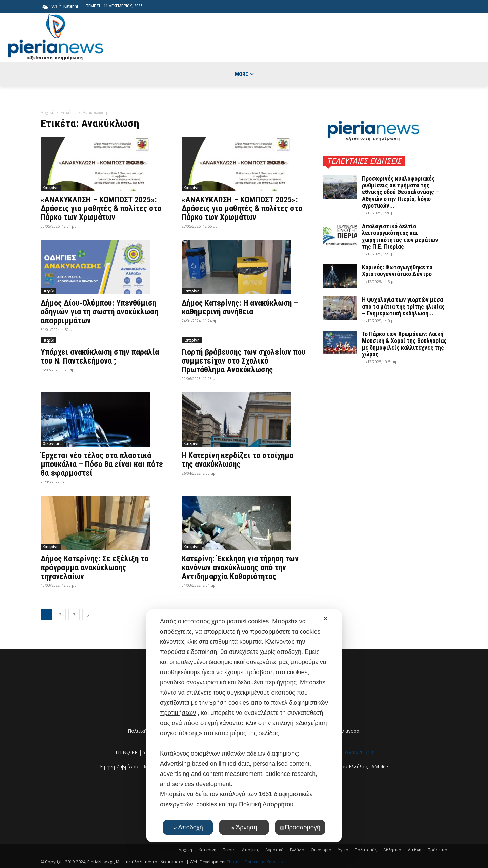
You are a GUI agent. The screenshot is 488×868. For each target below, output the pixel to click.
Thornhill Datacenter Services (255, 862)
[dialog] (244, 726)
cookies (207, 804)
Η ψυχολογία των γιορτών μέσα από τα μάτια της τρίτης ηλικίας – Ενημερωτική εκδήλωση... (403, 306)
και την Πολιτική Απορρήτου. (257, 804)
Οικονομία (52, 443)
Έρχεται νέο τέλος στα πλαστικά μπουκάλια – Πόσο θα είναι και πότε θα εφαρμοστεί (102, 464)
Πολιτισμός (366, 850)
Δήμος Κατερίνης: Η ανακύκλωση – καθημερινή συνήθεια (240, 307)
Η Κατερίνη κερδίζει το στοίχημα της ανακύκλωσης (238, 460)
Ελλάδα (297, 850)
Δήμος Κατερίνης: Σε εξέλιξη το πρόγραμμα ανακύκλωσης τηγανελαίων (95, 567)
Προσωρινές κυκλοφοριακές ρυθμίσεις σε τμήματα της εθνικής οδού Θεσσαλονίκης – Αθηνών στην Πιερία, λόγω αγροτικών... (400, 192)
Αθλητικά (392, 850)
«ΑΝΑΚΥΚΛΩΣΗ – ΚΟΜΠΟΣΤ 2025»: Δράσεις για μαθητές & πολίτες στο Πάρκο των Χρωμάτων (101, 208)
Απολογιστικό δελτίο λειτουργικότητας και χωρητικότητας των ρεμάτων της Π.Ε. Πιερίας (400, 236)
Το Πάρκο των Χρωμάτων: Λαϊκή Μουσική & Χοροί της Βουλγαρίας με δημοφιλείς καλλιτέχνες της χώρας (404, 344)
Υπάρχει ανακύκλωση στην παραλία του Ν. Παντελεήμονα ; (100, 356)
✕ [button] (326, 619)
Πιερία (48, 291)
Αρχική (47, 113)
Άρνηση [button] (244, 827)
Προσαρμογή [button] (300, 827)
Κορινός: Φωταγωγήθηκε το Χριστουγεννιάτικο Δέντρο (397, 271)
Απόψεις (250, 850)
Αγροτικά (274, 850)
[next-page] (88, 615)
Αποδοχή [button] (188, 827)
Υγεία (343, 850)
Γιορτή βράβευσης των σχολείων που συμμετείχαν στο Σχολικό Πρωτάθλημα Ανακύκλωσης (243, 361)
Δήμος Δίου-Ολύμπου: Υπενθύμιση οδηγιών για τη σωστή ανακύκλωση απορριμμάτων (99, 312)
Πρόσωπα (438, 850)
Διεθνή (414, 850)
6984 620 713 (358, 752)
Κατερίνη (51, 188)
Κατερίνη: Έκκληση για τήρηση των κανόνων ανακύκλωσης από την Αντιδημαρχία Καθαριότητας (240, 567)
